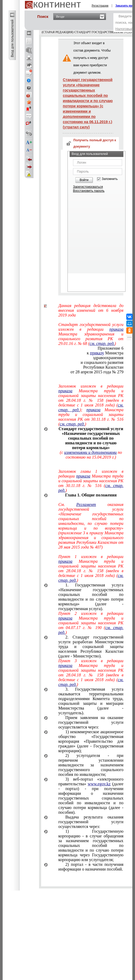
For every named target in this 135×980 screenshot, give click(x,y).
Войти (84, 180)
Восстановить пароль (89, 191)
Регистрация (100, 6)
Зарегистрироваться (88, 187)
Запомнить (110, 179)
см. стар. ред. (72, 424)
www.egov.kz (99, 784)
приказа (65, 391)
